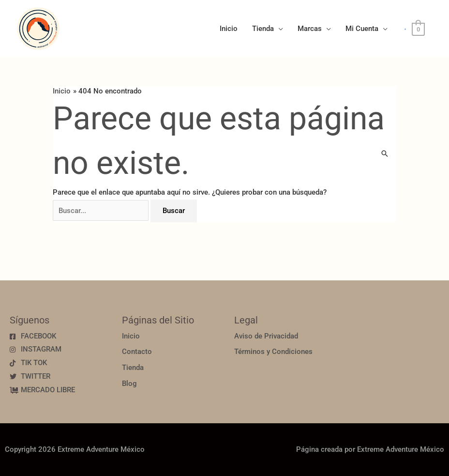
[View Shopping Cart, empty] (418, 29)
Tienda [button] (263, 29)
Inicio (229, 29)
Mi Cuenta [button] (362, 29)
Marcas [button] (310, 29)
